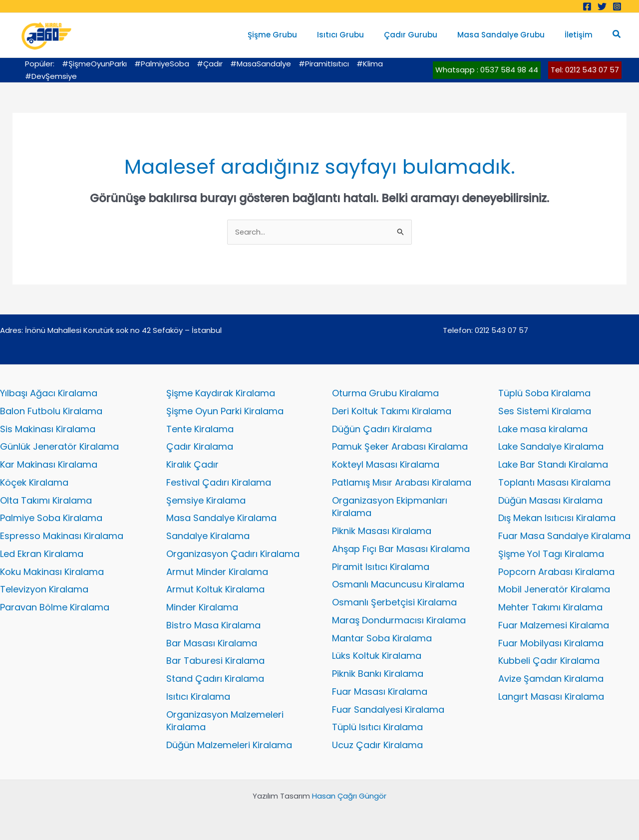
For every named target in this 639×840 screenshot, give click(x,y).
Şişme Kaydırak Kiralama (221, 393)
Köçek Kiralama (34, 482)
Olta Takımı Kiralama (46, 500)
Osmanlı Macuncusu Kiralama (398, 585)
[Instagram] (617, 6)
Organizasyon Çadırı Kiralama (233, 554)
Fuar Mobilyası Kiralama (551, 643)
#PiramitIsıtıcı (324, 64)
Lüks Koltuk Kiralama (377, 656)
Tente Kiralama (200, 429)
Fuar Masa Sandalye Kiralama (564, 536)
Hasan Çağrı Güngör (349, 796)
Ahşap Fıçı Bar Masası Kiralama (401, 549)
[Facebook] (587, 6)
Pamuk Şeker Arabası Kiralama (400, 447)
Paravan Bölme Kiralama (55, 607)
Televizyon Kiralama (44, 590)
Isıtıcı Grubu (358, 35)
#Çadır (210, 64)
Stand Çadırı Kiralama (215, 679)
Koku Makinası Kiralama (52, 572)
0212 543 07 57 (502, 330)
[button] (617, 35)
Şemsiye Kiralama (206, 500)
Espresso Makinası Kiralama (62, 536)
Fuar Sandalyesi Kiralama (388, 709)
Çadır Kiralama (200, 447)
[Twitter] (602, 6)
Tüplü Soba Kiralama (544, 393)
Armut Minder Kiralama (217, 572)
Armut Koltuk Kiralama (215, 590)
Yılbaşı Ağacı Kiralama (49, 393)
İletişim (581, 35)
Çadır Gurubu (423, 35)
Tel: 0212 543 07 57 (585, 70)
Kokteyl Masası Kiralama (386, 464)
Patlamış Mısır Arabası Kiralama (402, 482)
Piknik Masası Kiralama (382, 531)
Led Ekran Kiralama (42, 554)
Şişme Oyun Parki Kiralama (225, 411)
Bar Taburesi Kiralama (215, 661)
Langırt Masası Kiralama (551, 697)
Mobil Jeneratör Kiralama (554, 590)
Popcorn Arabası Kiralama (556, 572)
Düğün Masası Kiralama (550, 500)
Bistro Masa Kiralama (213, 625)
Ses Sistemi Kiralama (545, 411)
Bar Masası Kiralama (212, 643)
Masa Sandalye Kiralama (221, 518)
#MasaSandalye (261, 64)
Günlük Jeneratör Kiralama (59, 447)
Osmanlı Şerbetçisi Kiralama (394, 602)
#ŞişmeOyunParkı (94, 64)
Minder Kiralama (202, 607)
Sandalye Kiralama (208, 536)
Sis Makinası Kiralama (48, 429)
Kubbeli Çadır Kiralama (549, 661)
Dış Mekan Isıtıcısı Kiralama (557, 518)
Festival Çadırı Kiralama (219, 482)
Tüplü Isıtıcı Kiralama (377, 727)
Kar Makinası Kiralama (49, 464)
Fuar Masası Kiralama (380, 692)
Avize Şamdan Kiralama (551, 679)
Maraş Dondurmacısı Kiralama (399, 620)
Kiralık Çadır (192, 464)
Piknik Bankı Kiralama (378, 674)
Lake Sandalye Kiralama (551, 447)
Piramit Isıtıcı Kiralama (381, 567)
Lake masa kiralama (543, 429)
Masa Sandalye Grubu (508, 35)
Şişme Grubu (295, 35)
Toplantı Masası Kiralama (554, 482)
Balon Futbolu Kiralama (51, 411)
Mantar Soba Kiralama (382, 638)
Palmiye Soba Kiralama (51, 518)
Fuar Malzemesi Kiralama (554, 625)
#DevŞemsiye (51, 76)
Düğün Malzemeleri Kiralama (229, 745)
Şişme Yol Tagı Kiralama (551, 554)
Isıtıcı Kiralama (198, 697)
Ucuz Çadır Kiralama (377, 745)
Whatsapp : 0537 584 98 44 (487, 70)
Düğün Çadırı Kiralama (382, 429)
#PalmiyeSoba (162, 64)
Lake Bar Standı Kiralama (553, 464)
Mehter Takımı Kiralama (550, 607)
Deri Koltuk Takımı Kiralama (392, 411)
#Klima (370, 64)
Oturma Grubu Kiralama (385, 393)
